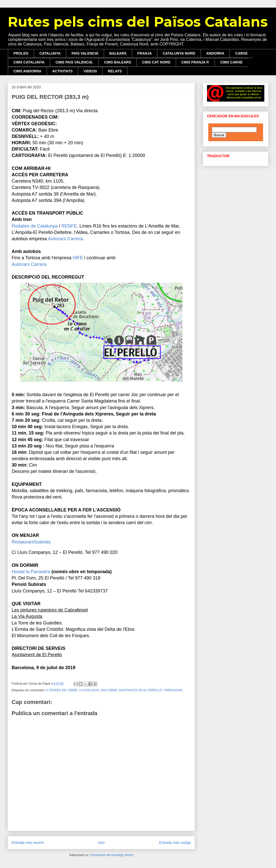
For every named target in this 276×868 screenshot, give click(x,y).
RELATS (115, 71)
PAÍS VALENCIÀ (85, 53)
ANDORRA (215, 53)
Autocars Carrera (65, 239)
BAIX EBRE (109, 690)
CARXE (241, 53)
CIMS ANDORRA (27, 71)
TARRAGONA (173, 690)
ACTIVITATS (62, 71)
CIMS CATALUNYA (29, 62)
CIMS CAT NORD (156, 62)
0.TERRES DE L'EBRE (62, 690)
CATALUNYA (50, 53)
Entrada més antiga (175, 843)
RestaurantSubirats (31, 542)
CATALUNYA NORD (179, 53)
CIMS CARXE (231, 62)
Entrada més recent (28, 843)
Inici (101, 843)
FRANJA (145, 53)
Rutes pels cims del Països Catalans (138, 22)
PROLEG (21, 53)
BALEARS (118, 53)
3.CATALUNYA (89, 690)
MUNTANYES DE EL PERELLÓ (140, 690)
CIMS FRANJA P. (195, 62)
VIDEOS (90, 71)
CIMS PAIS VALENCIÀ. (74, 62)
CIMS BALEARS (118, 62)
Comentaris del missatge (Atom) (111, 855)
